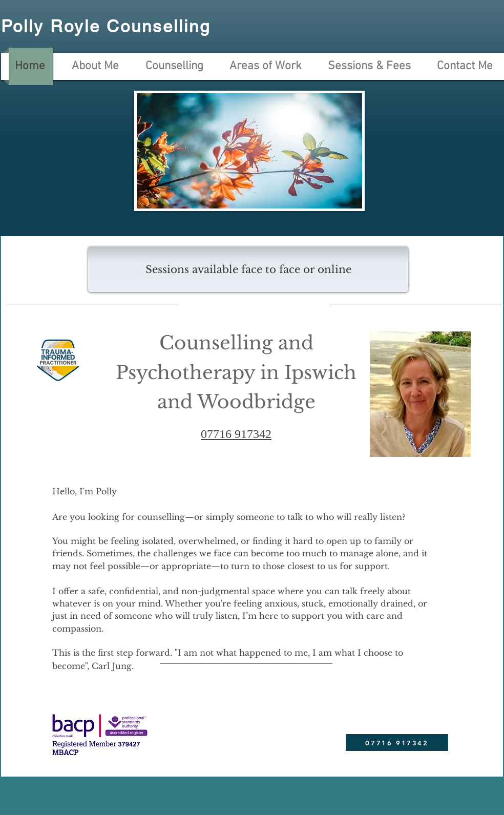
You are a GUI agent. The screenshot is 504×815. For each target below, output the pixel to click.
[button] (248, 269)
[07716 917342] (397, 743)
